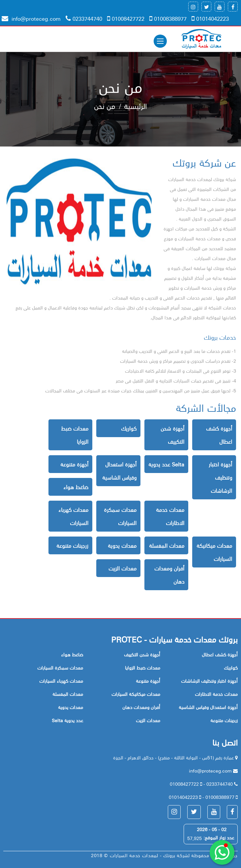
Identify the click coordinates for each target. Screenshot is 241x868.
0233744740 (84, 18)
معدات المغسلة (167, 545)
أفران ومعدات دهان (169, 575)
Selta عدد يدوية (166, 464)
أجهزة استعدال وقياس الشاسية (119, 471)
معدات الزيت (122, 568)
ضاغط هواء (76, 487)
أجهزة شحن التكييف (172, 435)
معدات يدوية (122, 545)
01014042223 (210, 18)
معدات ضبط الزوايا (75, 435)
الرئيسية (136, 106)
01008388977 (168, 18)
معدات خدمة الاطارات (170, 516)
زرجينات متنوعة (72, 545)
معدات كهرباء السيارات (73, 516)
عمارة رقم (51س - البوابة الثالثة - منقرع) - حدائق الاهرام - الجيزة (174, 757)
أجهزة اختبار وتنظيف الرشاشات (220, 477)
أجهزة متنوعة (74, 464)
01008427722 (126, 18)
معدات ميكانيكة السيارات (214, 552)
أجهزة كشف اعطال (219, 435)
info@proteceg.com (31, 18)
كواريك (129, 428)
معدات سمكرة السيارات (120, 516)
